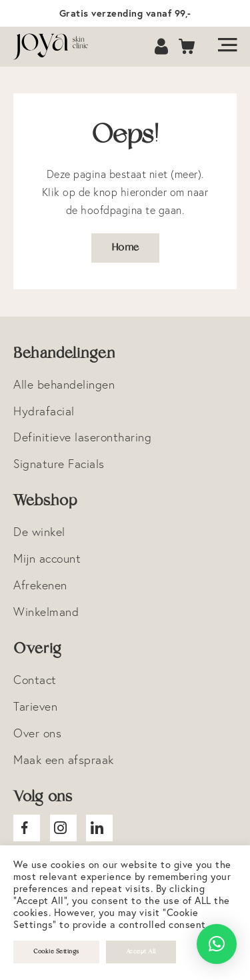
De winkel (39, 532)
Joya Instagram (63, 828)
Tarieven (35, 706)
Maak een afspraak (64, 760)
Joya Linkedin (99, 828)
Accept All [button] (141, 952)
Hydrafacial (44, 411)
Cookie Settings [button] (56, 952)
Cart (188, 47)
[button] (217, 944)
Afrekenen (40, 585)
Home (125, 248)
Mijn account (47, 558)
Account (163, 47)
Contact (35, 680)
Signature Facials (59, 464)
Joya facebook (27, 828)
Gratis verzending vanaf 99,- (125, 13)
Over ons (37, 733)
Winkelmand (46, 612)
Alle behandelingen (64, 384)
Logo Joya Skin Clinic (57, 47)
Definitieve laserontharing (82, 437)
